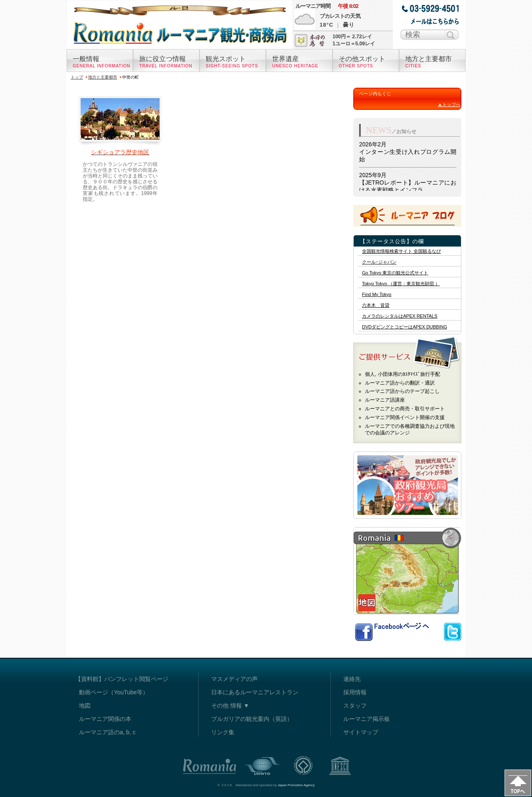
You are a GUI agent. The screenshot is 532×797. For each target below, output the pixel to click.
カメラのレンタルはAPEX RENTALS (400, 316)
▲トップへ (449, 104)
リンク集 (223, 732)
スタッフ (355, 706)
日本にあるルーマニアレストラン (255, 692)
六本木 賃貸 (376, 305)
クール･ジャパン (379, 262)
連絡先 (352, 679)
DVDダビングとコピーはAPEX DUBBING (405, 327)
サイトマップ (361, 732)
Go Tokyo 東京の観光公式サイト (395, 273)
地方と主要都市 (103, 77)
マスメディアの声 (234, 679)
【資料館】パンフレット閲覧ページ (122, 679)
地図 (85, 706)
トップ (77, 77)
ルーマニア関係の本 (105, 719)
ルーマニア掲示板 (367, 719)
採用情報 (355, 692)
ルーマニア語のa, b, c (107, 732)
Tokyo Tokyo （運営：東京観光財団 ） (401, 284)
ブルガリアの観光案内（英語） (252, 719)
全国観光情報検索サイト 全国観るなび (401, 251)
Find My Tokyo (377, 295)
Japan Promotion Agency (296, 785)
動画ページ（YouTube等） (114, 692)
